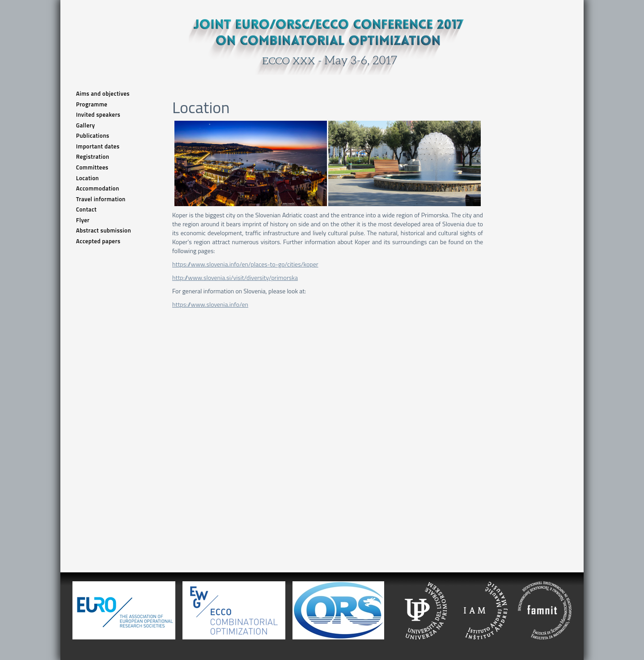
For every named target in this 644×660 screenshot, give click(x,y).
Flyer (83, 220)
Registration (93, 157)
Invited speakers (98, 115)
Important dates (98, 146)
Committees (92, 167)
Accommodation (98, 188)
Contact (86, 209)
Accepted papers (98, 241)
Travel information (101, 199)
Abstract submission (104, 231)
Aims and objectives (103, 94)
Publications (93, 136)
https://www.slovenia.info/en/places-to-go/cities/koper (245, 264)
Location (87, 178)
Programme (92, 104)
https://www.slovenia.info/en (210, 304)
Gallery (85, 125)
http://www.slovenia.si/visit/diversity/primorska (235, 277)
